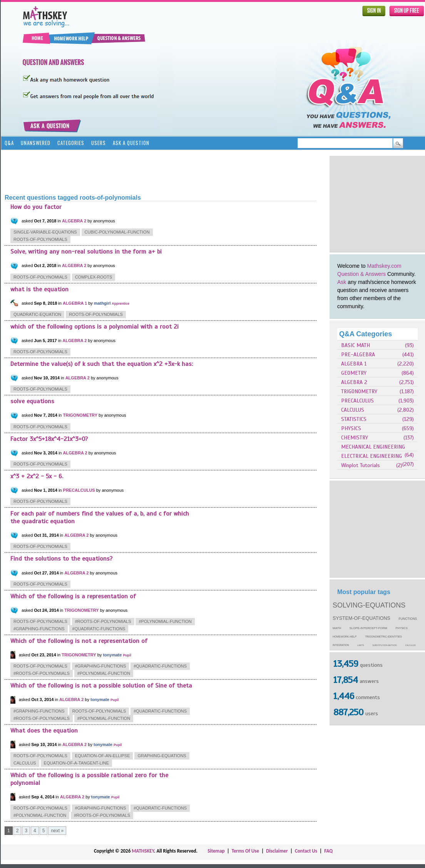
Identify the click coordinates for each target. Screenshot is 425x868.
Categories (71, 143)
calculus (411, 645)
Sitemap (216, 851)
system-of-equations (361, 618)
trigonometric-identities (383, 637)
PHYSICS (351, 428)
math (337, 628)
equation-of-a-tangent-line (77, 763)
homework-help (345, 637)
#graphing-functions (39, 629)
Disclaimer (277, 851)
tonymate (112, 655)
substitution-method (385, 645)
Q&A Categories (366, 334)
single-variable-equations (45, 232)
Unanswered (36, 143)
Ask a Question (131, 143)
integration (341, 645)
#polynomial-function (165, 621)
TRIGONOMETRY (359, 391)
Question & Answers (361, 274)
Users (99, 143)
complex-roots (94, 277)
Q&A (9, 143)
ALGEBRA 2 (354, 382)
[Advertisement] (145, 171)
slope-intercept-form (368, 628)
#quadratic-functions (99, 629)
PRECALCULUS (357, 401)
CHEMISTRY (355, 438)
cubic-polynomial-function (117, 232)
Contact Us (306, 851)
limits (361, 645)
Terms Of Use (245, 851)
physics (402, 628)
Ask (342, 282)
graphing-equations (162, 756)
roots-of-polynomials (40, 239)
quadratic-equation (37, 314)
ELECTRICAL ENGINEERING (371, 456)
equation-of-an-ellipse (103, 756)
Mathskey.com (384, 266)
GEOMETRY (354, 373)
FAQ (328, 851)
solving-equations (369, 605)
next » (57, 831)
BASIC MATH (356, 345)
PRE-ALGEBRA (358, 355)
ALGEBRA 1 (354, 364)
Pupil (127, 655)
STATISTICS (354, 419)
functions (408, 619)
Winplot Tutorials (361, 465)
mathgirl (102, 303)
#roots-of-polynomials (103, 621)
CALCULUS (353, 410)
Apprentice (120, 304)
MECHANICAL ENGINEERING (373, 447)
